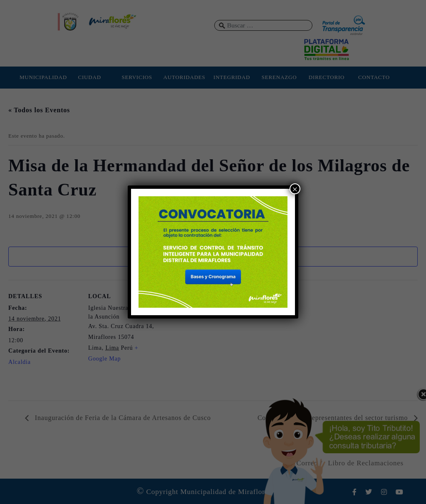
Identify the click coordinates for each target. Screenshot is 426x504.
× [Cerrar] (295, 189)
